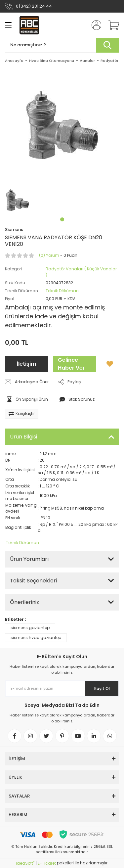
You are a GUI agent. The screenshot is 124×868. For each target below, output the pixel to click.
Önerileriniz (24, 602)
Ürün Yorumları (29, 559)
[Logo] (29, 25)
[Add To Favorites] (110, 364)
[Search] (62, 45)
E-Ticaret (47, 863)
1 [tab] (62, 219)
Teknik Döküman (62, 291)
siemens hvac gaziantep (36, 638)
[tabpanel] (18, 200)
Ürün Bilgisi (23, 437)
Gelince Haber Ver (71, 364)
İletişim (26, 364)
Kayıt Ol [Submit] (102, 688)
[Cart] (111, 25)
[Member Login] (94, 25)
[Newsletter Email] (62, 689)
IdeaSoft (25, 863)
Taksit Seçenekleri (33, 581)
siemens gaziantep (30, 628)
